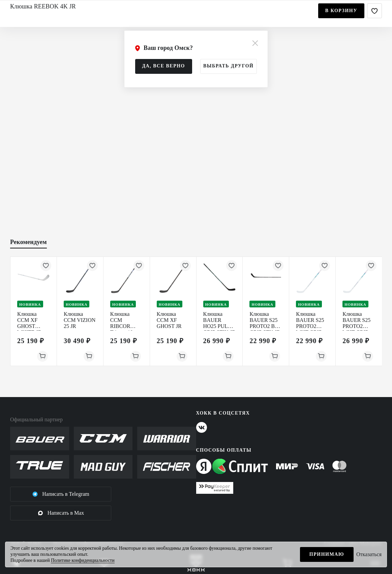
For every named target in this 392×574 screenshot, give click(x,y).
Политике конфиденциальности (83, 560)
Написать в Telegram (61, 494)
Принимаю (327, 554)
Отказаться (369, 554)
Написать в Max (61, 513)
